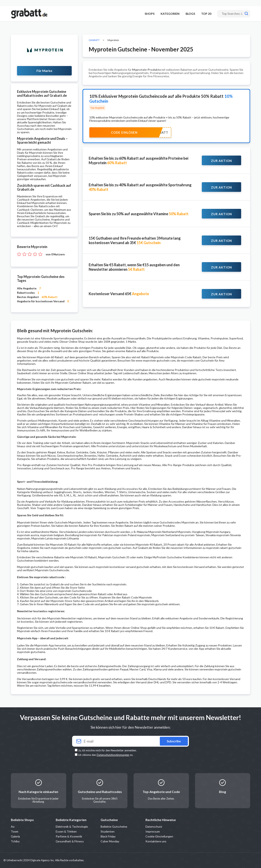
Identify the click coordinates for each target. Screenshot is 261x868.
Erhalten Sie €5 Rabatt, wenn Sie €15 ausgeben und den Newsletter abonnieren (134, 267)
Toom (15, 831)
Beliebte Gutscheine (114, 826)
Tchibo (15, 841)
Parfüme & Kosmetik (69, 836)
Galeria (15, 836)
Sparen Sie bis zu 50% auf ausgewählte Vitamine (139, 214)
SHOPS (150, 14)
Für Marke (44, 71)
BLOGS (190, 14)
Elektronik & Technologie (72, 826)
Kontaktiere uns (156, 841)
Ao (13, 826)
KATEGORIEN (170, 14)
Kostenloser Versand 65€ (119, 294)
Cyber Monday (110, 841)
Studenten (108, 831)
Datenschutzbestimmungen (113, 755)
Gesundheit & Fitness (70, 841)
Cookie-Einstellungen (159, 836)
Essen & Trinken (66, 831)
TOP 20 (206, 14)
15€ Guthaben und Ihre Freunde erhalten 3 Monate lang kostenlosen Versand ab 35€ (135, 240)
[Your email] (130, 741)
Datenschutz (154, 826)
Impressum (153, 831)
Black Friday (108, 836)
